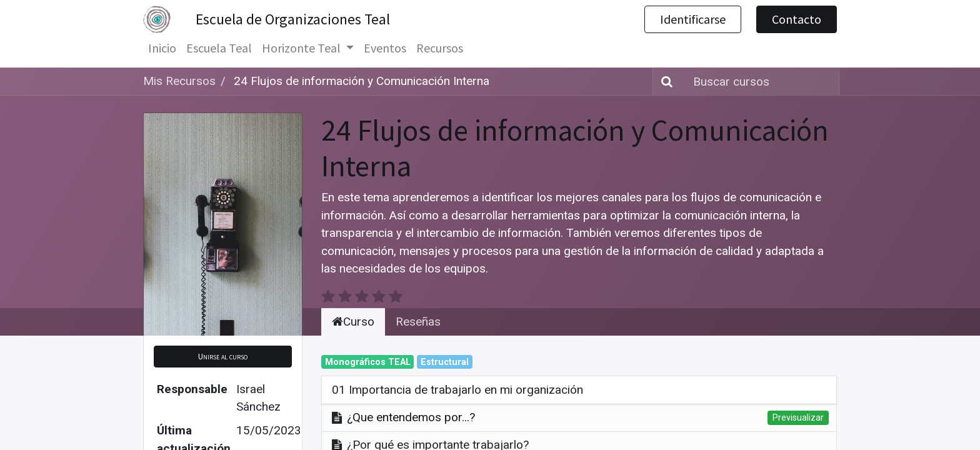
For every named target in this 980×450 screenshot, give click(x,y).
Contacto (797, 19)
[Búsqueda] (664, 82)
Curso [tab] (353, 303)
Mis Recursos (179, 81)
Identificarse (693, 19)
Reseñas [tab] (418, 303)
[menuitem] (162, 48)
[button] (223, 339)
